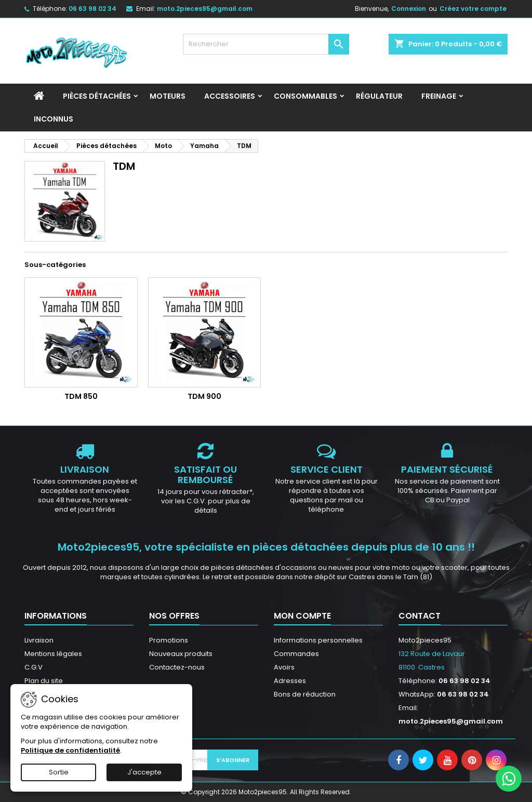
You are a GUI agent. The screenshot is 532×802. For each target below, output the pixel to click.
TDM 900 (204, 396)
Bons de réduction (305, 694)
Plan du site (44, 681)
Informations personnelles (318, 640)
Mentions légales (53, 654)
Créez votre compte (473, 9)
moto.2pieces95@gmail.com (205, 9)
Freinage (439, 96)
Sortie (59, 772)
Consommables (305, 96)
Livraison (39, 640)
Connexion (409, 9)
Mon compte (302, 616)
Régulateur (379, 96)
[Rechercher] (266, 44)
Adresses (290, 681)
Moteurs (168, 96)
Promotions (169, 640)
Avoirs (284, 667)
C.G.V (34, 667)
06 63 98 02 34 (92, 9)
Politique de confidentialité (70, 750)
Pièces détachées (97, 96)
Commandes (296, 654)
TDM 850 (81, 396)
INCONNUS (54, 119)
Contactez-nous (177, 667)
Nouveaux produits (181, 654)
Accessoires (230, 96)
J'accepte (144, 772)
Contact (420, 616)
